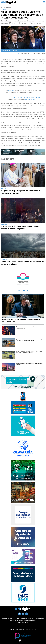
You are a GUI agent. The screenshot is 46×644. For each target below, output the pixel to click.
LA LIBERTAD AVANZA (31, 54)
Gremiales (17, 618)
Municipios (24, 618)
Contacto (25, 622)
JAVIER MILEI (23, 54)
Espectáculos (19, 620)
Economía (11, 618)
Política (5, 618)
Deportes (31, 618)
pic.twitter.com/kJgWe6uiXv (32, 97)
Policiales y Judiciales (30, 620)
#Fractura (11, 90)
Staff (20, 622)
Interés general (39, 618)
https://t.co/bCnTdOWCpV (16, 97)
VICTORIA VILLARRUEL (40, 54)
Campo (12, 620)
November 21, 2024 (30, 100)
